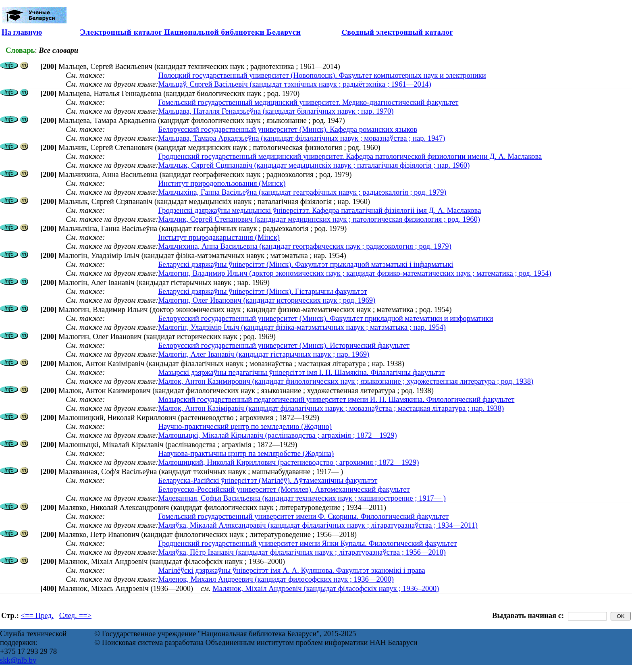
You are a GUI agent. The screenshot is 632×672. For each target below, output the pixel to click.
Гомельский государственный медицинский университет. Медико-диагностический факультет (308, 102)
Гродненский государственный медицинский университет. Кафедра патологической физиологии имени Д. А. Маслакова (350, 156)
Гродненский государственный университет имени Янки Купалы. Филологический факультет (307, 543)
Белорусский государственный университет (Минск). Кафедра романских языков (288, 129)
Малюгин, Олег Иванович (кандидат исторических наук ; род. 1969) (267, 300)
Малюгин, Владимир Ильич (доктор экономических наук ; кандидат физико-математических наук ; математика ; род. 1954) (354, 273)
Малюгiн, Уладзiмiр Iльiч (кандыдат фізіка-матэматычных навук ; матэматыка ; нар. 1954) (302, 327)
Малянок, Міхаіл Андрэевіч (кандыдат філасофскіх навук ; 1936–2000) (326, 588)
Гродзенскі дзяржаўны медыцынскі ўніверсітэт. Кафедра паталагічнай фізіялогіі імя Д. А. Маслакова (319, 210)
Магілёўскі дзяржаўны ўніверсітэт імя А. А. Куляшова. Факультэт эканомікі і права (291, 570)
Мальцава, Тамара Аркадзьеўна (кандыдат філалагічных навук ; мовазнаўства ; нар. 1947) (301, 138)
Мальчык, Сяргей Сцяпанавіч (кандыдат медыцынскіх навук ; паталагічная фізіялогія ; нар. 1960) (314, 165)
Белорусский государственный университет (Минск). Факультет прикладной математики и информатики (325, 318)
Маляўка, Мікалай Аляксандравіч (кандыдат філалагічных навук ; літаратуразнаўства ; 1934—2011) (318, 525)
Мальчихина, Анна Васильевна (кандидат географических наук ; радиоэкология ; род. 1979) (305, 246)
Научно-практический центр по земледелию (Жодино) (245, 426)
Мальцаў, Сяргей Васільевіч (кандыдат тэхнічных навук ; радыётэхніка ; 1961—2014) (294, 84)
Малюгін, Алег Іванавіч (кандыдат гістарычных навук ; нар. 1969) (264, 354)
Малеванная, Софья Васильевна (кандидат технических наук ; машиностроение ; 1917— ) (302, 498)
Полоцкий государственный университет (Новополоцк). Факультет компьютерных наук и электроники (322, 75)
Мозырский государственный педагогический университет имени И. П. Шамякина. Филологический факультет (336, 399)
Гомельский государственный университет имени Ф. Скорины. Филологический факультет (303, 516)
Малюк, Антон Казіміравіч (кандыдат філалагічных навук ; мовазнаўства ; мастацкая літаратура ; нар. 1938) (331, 408)
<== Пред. (37, 615)
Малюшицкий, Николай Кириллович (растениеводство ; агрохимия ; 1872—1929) (288, 462)
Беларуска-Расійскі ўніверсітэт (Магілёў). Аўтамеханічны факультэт (268, 480)
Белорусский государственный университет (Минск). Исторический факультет (284, 345)
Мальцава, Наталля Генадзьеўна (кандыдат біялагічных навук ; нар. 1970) (276, 111)
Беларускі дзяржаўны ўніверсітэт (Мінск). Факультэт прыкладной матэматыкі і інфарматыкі (306, 264)
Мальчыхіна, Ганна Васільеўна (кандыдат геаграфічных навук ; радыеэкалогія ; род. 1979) (302, 192)
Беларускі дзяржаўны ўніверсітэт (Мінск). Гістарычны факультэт (262, 291)
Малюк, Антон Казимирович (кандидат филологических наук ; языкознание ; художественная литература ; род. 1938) (346, 381)
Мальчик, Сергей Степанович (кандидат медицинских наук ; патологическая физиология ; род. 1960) (319, 219)
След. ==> (75, 615)
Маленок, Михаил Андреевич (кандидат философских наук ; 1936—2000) (276, 579)
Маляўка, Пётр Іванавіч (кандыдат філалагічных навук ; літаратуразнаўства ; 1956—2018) (302, 552)
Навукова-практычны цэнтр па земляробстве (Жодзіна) (246, 453)
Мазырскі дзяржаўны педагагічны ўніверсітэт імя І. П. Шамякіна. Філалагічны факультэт (301, 372)
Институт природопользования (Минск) (222, 183)
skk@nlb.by (18, 660)
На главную (22, 32)
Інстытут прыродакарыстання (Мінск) (219, 237)
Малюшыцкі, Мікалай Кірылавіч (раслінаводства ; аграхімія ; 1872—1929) (277, 435)
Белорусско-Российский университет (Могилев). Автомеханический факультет (284, 489)
